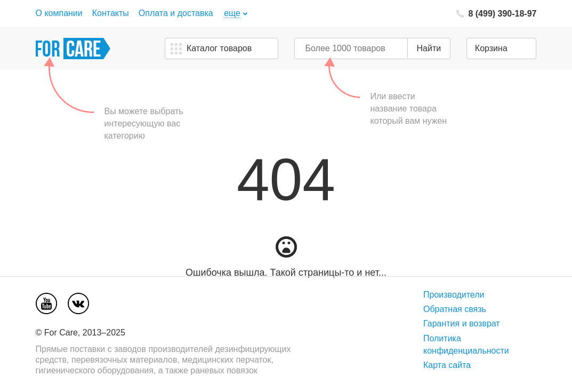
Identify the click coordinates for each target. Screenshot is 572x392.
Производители (454, 295)
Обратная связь (455, 309)
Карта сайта (447, 365)
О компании (59, 13)
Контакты (111, 13)
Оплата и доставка (176, 13)
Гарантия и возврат (462, 323)
